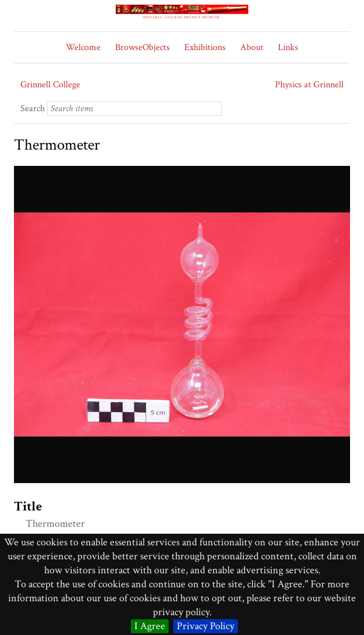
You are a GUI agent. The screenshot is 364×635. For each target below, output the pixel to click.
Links (288, 47)
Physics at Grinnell (309, 85)
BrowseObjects (142, 47)
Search (33, 109)
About (252, 47)
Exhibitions (205, 47)
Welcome (83, 47)
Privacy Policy (206, 626)
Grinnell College (50, 85)
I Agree (150, 626)
